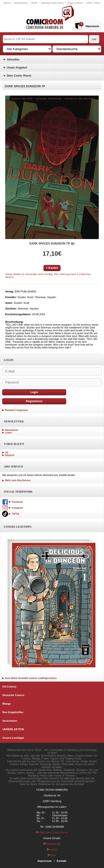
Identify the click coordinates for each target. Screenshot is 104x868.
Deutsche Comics (13, 695)
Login (34, 392)
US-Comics (9, 687)
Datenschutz (75, 3)
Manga (7, 704)
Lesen (8, 433)
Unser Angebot (17, 68)
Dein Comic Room (19, 76)
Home (7, 3)
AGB (34, 3)
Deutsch (10, 455)
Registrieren (34, 401)
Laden (52, 850)
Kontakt (61, 861)
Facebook (12, 502)
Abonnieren (12, 430)
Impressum (45, 861)
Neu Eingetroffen (13, 712)
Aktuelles (13, 60)
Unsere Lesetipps (13, 738)
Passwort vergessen (17, 410)
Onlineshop (52, 844)
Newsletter (21, 3)
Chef (52, 855)
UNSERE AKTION (13, 729)
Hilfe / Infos (93, 3)
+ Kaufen (52, 268)
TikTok (11, 514)
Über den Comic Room (52, 832)
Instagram (13, 508)
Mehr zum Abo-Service (16, 480)
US (7, 453)
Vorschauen (10, 721)
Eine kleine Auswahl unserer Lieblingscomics (29, 678)
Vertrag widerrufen (52, 3)
